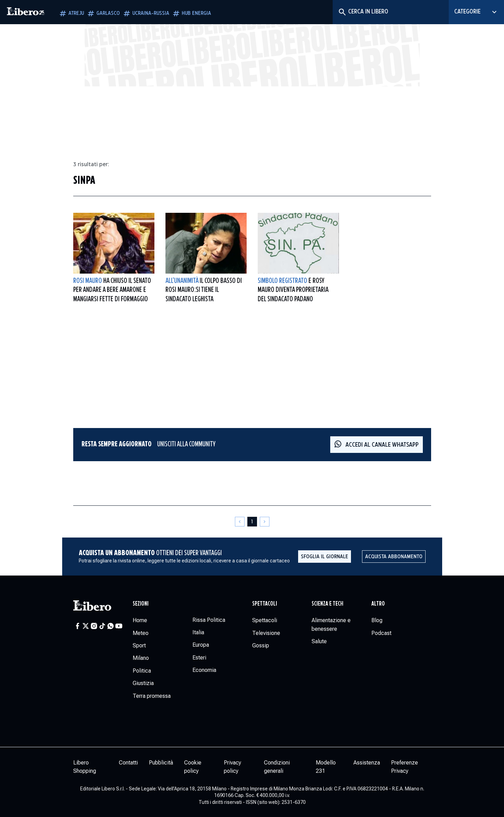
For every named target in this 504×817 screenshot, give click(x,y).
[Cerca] (342, 12)
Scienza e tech (327, 604)
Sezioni (141, 604)
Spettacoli (265, 604)
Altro (378, 604)
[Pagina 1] (252, 522)
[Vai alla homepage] (26, 12)
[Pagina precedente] (240, 522)
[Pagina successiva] (265, 522)
